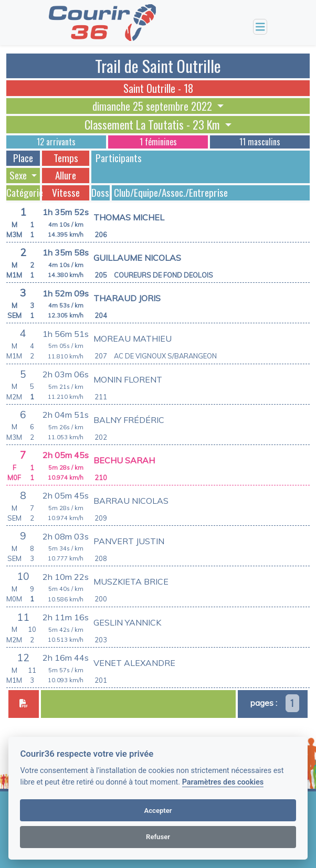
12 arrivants (56, 142)
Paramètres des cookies (223, 782)
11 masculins (260, 142)
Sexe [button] (19, 175)
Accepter (158, 811)
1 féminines (158, 142)
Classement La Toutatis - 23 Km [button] (154, 124)
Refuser (158, 837)
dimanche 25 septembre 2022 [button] (154, 106)
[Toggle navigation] (260, 27)
